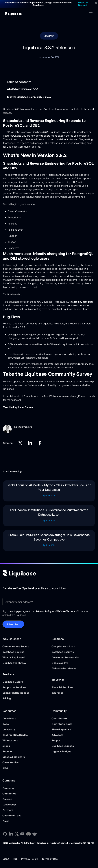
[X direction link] (20, 443)
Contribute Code (62, 724)
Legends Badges (61, 751)
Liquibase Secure (13, 682)
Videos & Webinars (14, 757)
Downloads (9, 718)
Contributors (60, 718)
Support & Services (14, 687)
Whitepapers (10, 740)
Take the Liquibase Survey (18, 407)
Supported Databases (16, 693)
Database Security (63, 652)
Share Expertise (61, 729)
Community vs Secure (16, 646)
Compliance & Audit (64, 646)
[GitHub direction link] (5, 834)
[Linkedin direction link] (30, 443)
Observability (60, 663)
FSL (15, 859)
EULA (6, 859)
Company (8, 788)
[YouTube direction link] (22, 834)
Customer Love (12, 816)
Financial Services (62, 687)
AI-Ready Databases (64, 668)
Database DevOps (13, 652)
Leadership (9, 805)
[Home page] (19, 574)
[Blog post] (49, 491)
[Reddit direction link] (35, 834)
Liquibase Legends (63, 746)
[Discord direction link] (28, 834)
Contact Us (9, 794)
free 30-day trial (83, 302)
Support (57, 740)
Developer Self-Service (66, 657)
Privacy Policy (30, 859)
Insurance (57, 693)
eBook (6, 746)
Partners (8, 810)
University (9, 729)
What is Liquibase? (14, 657)
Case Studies (11, 762)
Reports (7, 751)
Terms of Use (50, 859)
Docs (6, 724)
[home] (13, 14)
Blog (5, 768)
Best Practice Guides (15, 735)
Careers (7, 799)
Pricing (7, 698)
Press (6, 821)
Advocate (57, 735)
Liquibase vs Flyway (14, 663)
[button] (90, 14)
